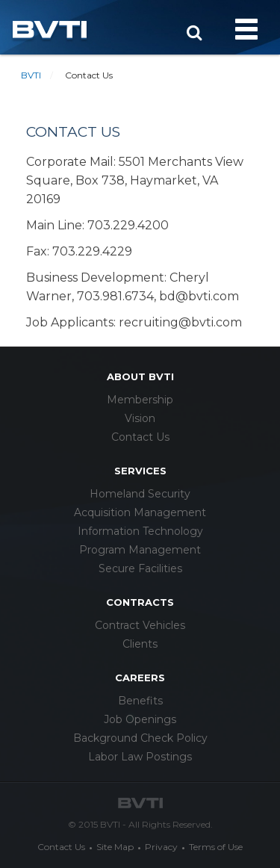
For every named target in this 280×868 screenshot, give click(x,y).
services (140, 471)
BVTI (31, 75)
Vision (140, 418)
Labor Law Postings (140, 757)
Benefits (140, 701)
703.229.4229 (92, 251)
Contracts (140, 602)
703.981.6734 (115, 296)
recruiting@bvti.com (180, 322)
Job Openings (140, 719)
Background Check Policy (140, 738)
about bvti (140, 376)
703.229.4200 (128, 225)
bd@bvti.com (199, 296)
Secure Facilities (140, 568)
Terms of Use (216, 847)
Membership (140, 400)
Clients (140, 644)
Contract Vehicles (140, 625)
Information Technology (140, 531)
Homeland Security (140, 494)
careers (140, 678)
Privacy (161, 847)
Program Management (140, 550)
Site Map (115, 847)
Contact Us (140, 437)
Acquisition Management (140, 512)
